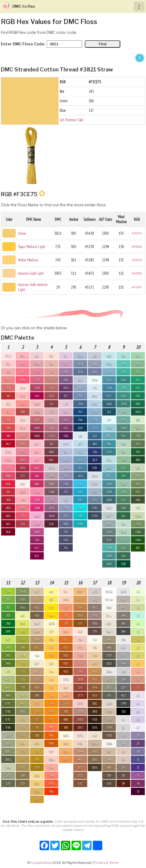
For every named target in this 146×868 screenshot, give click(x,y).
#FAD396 (137, 273)
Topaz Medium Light (32, 247)
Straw (22, 233)
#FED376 (137, 260)
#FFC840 (137, 247)
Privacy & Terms (106, 863)
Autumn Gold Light (31, 273)
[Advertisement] (73, 97)
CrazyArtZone (41, 863)
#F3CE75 (137, 233)
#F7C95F (137, 287)
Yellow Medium (28, 260)
